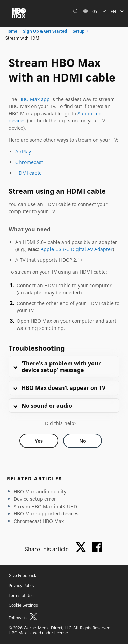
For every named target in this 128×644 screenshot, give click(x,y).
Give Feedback (22, 576)
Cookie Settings (23, 605)
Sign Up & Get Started (45, 31)
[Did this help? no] (83, 441)
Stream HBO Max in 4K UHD (45, 506)
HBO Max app (34, 99)
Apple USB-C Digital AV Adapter (77, 249)
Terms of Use (21, 595)
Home (11, 31)
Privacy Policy (22, 586)
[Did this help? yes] (39, 441)
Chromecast (29, 162)
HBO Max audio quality (40, 491)
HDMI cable (29, 173)
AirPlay (23, 152)
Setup (79, 31)
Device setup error (35, 499)
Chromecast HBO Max (39, 521)
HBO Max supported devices (46, 514)
